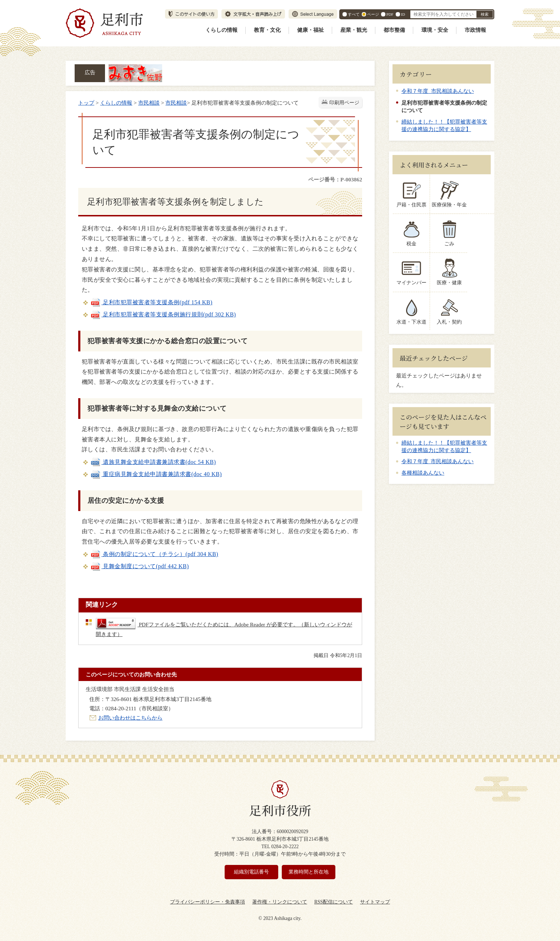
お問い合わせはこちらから (130, 718)
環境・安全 (435, 30)
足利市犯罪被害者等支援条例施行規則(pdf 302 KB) (163, 314)
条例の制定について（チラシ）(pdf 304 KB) (154, 554)
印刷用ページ (344, 103)
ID (403, 14)
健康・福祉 (311, 30)
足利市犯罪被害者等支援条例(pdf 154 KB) (151, 302)
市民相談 (149, 103)
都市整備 (394, 30)
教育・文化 (267, 30)
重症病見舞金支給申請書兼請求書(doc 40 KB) (156, 474)
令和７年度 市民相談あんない (438, 91)
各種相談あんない (423, 473)
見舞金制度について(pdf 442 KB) (140, 566)
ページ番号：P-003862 (335, 179)
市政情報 (475, 30)
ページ (373, 14)
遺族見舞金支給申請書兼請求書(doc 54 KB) (153, 462)
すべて (354, 14)
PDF (390, 14)
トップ (86, 103)
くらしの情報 (221, 30)
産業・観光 (354, 30)
